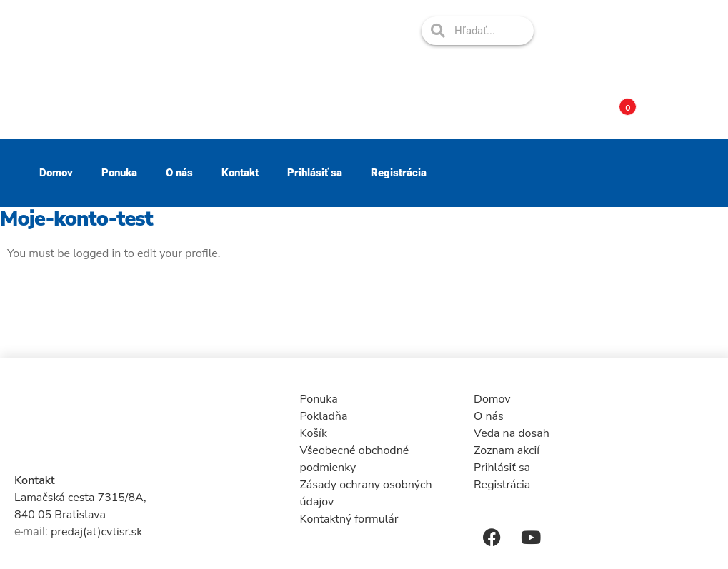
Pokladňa (324, 416)
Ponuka (119, 173)
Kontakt (240, 173)
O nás (179, 173)
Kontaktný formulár (349, 519)
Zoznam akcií (507, 450)
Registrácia (399, 173)
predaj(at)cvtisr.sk (96, 532)
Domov (56, 173)
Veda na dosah (512, 433)
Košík (314, 433)
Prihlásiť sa (315, 173)
